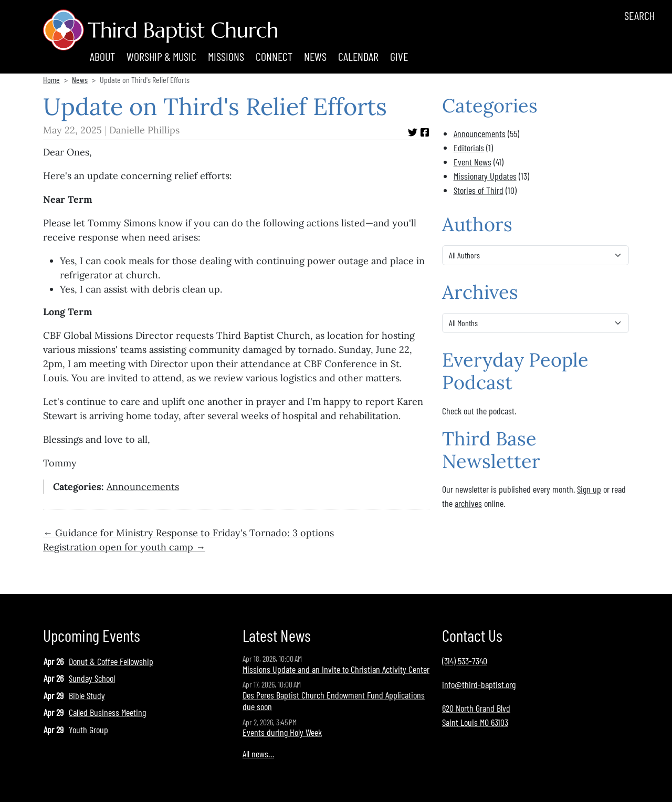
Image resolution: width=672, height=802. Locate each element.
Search (639, 15)
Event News (472, 162)
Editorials (469, 148)
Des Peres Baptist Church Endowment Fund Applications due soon (334, 701)
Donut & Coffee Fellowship (111, 661)
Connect (274, 56)
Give (399, 56)
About (102, 56)
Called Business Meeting (107, 712)
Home (51, 80)
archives (468, 503)
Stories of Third (479, 190)
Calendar (358, 56)
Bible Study (87, 695)
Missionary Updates (485, 176)
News (315, 56)
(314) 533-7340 (465, 661)
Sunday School (92, 678)
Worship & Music (161, 56)
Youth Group (88, 730)
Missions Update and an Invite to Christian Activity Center (336, 669)
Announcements (143, 487)
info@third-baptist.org (479, 684)
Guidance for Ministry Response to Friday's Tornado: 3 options (195, 533)
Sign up (589, 489)
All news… (258, 754)
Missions (226, 56)
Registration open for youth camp (118, 547)
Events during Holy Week (282, 732)
